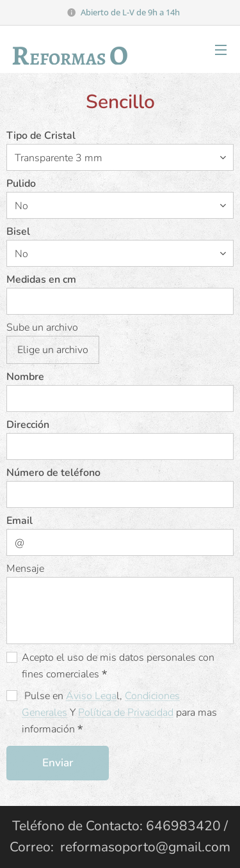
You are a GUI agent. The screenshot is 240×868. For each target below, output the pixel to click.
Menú (221, 50)
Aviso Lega (91, 696)
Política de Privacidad (126, 713)
